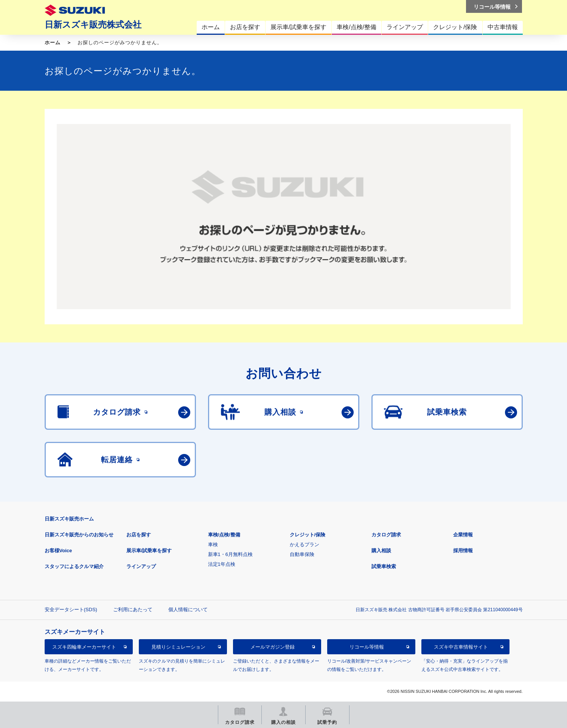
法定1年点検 (222, 564)
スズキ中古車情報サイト (461, 647)
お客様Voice (58, 551)
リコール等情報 (367, 647)
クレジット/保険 (308, 535)
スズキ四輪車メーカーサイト (84, 647)
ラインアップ (141, 566)
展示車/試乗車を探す (149, 551)
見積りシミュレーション (178, 647)
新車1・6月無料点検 (230, 554)
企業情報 (463, 535)
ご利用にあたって (133, 610)
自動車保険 (302, 554)
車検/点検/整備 (224, 535)
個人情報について (188, 610)
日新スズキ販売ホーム (69, 519)
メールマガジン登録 (273, 647)
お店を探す (139, 535)
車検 (213, 544)
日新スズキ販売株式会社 (93, 25)
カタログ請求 (386, 535)
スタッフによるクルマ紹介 (74, 566)
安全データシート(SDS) (71, 610)
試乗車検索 (384, 566)
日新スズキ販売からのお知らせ (79, 535)
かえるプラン (304, 544)
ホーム (53, 43)
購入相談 (381, 551)
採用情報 (463, 551)
